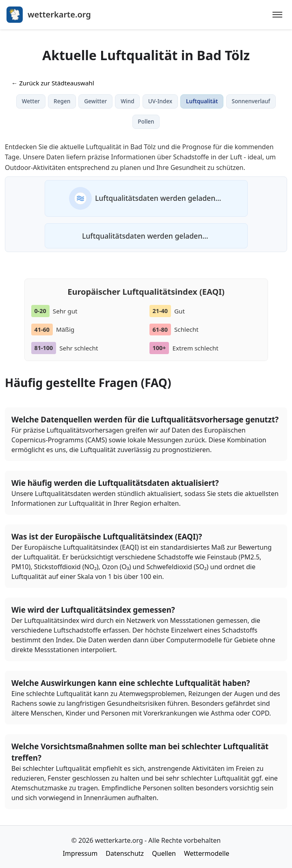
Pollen (146, 121)
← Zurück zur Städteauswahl (53, 83)
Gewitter (95, 101)
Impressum (80, 853)
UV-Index (160, 101)
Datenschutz (125, 853)
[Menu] (277, 15)
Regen (62, 101)
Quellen (164, 853)
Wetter (31, 101)
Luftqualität (202, 101)
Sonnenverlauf (251, 101)
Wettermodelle (207, 853)
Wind (127, 101)
